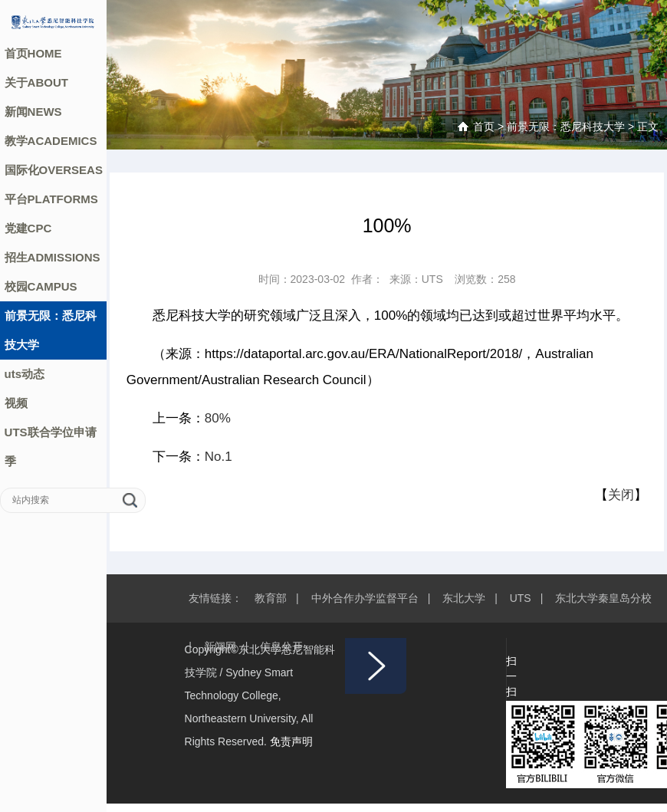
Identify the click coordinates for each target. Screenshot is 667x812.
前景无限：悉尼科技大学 (51, 330)
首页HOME (33, 53)
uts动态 (25, 374)
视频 (16, 403)
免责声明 (291, 741)
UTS (521, 598)
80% (218, 418)
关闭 (621, 495)
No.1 (219, 457)
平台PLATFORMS (51, 199)
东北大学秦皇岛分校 (603, 598)
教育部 (271, 598)
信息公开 (281, 646)
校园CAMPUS (41, 286)
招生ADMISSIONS (53, 257)
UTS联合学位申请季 (51, 447)
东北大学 (464, 598)
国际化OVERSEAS (54, 170)
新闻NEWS (33, 112)
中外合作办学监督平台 (365, 598)
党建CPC (28, 228)
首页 (484, 127)
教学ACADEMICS (51, 141)
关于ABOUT (36, 82)
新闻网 (220, 646)
